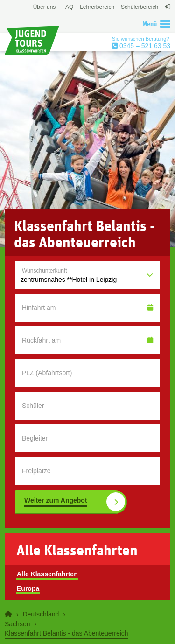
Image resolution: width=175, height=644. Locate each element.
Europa (28, 588)
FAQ (68, 7)
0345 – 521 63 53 (144, 46)
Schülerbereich (140, 7)
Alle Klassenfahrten (47, 574)
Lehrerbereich (97, 7)
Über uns (45, 7)
